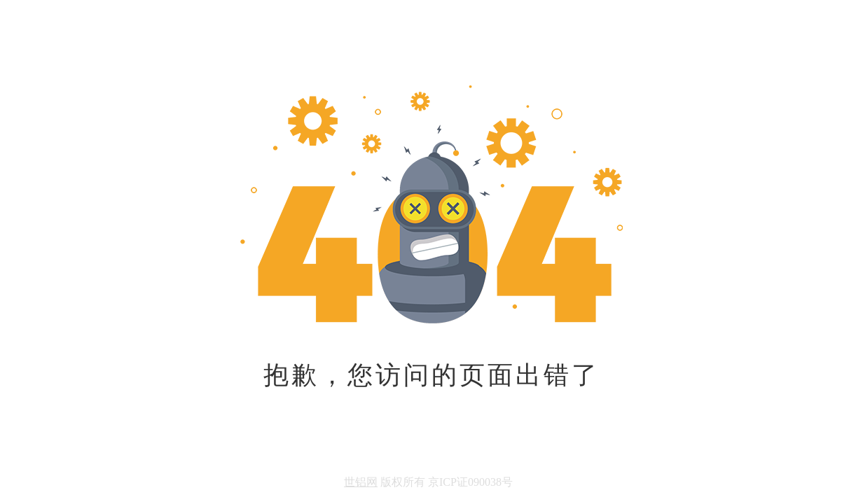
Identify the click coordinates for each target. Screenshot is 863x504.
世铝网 (361, 482)
